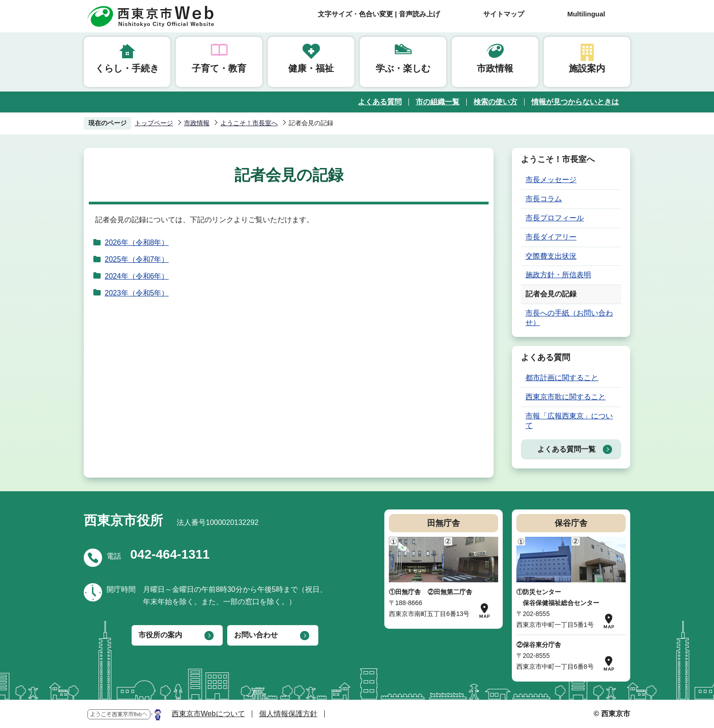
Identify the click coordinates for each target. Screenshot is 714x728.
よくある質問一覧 (566, 449)
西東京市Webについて (208, 714)
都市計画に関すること (562, 378)
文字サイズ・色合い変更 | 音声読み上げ (379, 14)
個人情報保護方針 (288, 714)
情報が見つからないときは (575, 102)
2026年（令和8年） (137, 242)
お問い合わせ (256, 635)
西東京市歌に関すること (566, 397)
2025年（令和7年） (137, 259)
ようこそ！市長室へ (249, 123)
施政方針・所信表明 (558, 275)
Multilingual (586, 14)
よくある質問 (380, 102)
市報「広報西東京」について (569, 421)
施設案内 (587, 68)
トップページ (154, 123)
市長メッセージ (551, 180)
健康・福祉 (311, 68)
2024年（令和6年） (137, 276)
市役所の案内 (160, 635)
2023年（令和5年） (137, 293)
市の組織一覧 (438, 102)
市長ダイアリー (551, 237)
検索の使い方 (495, 102)
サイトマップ (504, 14)
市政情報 (495, 68)
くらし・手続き (127, 68)
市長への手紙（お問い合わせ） (569, 318)
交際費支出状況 (551, 256)
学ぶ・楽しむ (403, 68)
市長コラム (544, 199)
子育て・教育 (219, 68)
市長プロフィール (555, 218)
